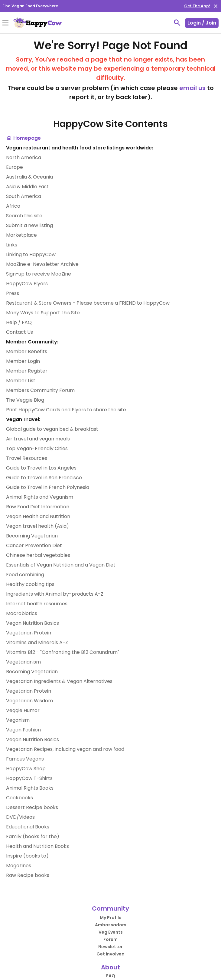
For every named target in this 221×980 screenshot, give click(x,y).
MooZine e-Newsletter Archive (42, 264)
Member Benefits (27, 351)
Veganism (18, 720)
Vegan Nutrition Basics (32, 623)
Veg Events (111, 932)
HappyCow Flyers (27, 284)
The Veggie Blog (25, 400)
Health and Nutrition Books (37, 846)
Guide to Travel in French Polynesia (48, 487)
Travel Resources (27, 458)
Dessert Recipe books (32, 807)
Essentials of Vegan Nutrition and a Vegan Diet (61, 565)
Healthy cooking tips (30, 584)
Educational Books (28, 827)
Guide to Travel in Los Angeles (41, 468)
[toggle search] (177, 23)
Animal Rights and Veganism (40, 497)
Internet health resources (37, 604)
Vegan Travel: (23, 419)
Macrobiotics (22, 613)
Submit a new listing (29, 225)
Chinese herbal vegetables (38, 555)
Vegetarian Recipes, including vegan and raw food (65, 749)
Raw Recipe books (28, 875)
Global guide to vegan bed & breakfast (52, 429)
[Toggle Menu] (5, 23)
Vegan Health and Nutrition (38, 516)
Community (110, 908)
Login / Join (202, 23)
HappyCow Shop (26, 769)
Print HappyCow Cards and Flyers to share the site (66, 410)
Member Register (27, 371)
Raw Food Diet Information (38, 507)
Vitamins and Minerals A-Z (37, 642)
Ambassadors (111, 925)
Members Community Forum (40, 390)
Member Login (23, 361)
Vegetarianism (23, 662)
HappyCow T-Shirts (29, 778)
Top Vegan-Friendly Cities (37, 448)
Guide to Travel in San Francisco (44, 478)
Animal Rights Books (30, 788)
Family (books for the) (33, 836)
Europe (15, 167)
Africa (13, 206)
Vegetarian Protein (29, 633)
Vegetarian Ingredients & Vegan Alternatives (59, 681)
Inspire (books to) (27, 856)
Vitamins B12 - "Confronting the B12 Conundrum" (63, 652)
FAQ (111, 976)
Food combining (25, 575)
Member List (21, 381)
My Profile (111, 918)
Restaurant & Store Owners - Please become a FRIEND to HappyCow (88, 303)
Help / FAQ (19, 322)
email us (192, 88)
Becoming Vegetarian (32, 536)
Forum (110, 939)
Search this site (24, 216)
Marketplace (21, 235)
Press (13, 293)
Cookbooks (19, 798)
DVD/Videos (20, 817)
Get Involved (110, 954)
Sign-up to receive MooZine (39, 274)
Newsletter (110, 947)
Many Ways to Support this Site (43, 313)
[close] (216, 6)
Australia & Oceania (29, 177)
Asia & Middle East (27, 187)
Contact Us (19, 332)
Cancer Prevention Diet (34, 545)
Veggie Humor (23, 710)
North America (24, 157)
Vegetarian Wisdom (29, 701)
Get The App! (197, 6)
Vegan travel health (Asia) (37, 526)
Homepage (23, 138)
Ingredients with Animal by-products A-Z (55, 594)
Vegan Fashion (23, 730)
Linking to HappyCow (31, 254)
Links (12, 245)
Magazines (19, 866)
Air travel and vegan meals (38, 439)
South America (24, 196)
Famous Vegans (25, 759)
